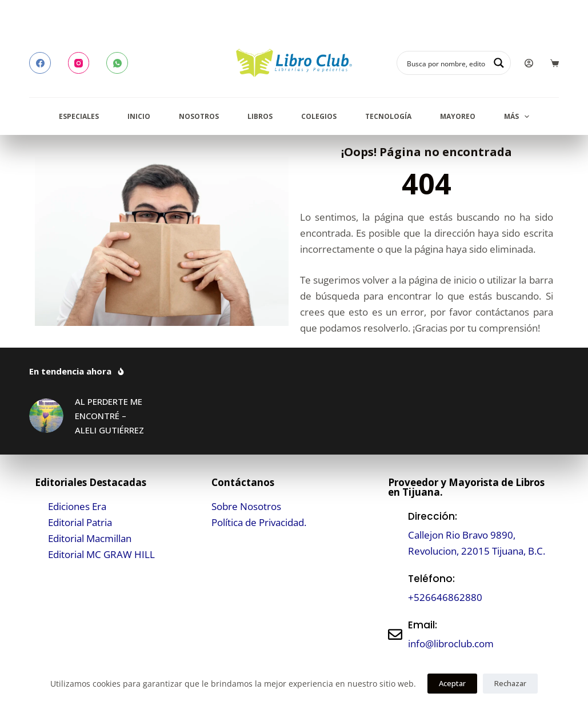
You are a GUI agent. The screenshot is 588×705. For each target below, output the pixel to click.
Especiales (79, 116)
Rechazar (510, 683)
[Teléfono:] (395, 588)
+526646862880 (445, 597)
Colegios (319, 116)
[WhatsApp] (117, 63)
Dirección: (433, 516)
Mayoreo (458, 116)
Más (519, 117)
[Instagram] (79, 63)
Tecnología (388, 116)
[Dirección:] (395, 534)
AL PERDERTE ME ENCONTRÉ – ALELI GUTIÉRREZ (109, 416)
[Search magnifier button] (499, 63)
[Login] (529, 63)
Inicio (139, 116)
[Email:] (395, 634)
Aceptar (452, 683)
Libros (260, 116)
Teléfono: (431, 579)
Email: (423, 625)
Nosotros (199, 116)
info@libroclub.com (451, 644)
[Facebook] (40, 63)
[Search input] (446, 63)
